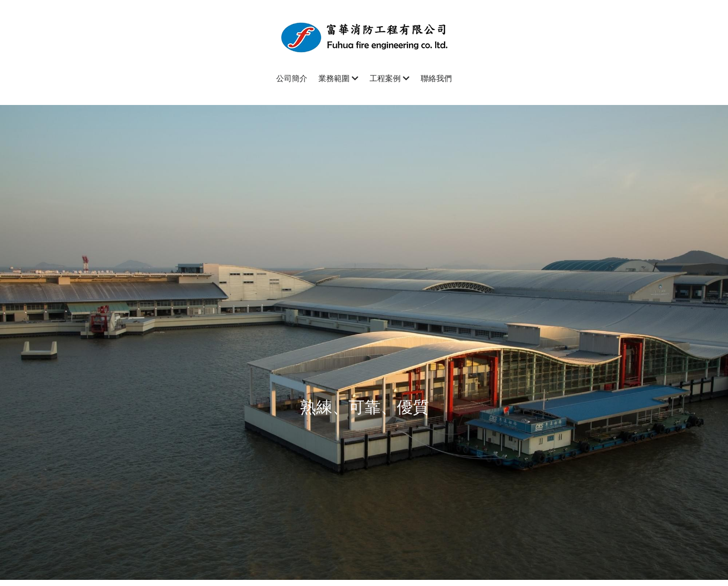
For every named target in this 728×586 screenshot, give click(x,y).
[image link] (364, 36)
